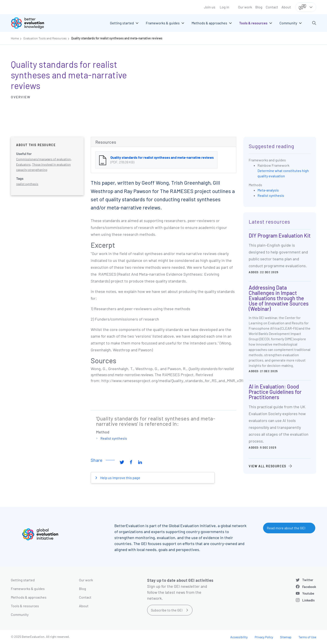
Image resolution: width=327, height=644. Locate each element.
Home (15, 38)
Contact (272, 7)
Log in (224, 7)
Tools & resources (25, 606)
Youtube (308, 593)
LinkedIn (308, 600)
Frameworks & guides (28, 589)
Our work (245, 7)
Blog (259, 7)
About (286, 7)
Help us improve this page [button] (120, 478)
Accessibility (239, 637)
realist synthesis (27, 184)
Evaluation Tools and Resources (45, 38)
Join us (210, 7)
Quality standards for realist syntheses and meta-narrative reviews (117, 38)
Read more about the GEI (286, 528)
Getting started (23, 580)
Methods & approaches (29, 597)
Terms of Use (307, 637)
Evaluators (23, 164)
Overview (21, 97)
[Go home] (31, 23)
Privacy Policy (264, 637)
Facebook (309, 587)
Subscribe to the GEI (167, 610)
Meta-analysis (268, 190)
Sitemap (286, 637)
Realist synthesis (114, 438)
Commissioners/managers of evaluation (43, 159)
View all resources (267, 466)
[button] (314, 23)
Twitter (308, 580)
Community (20, 614)
